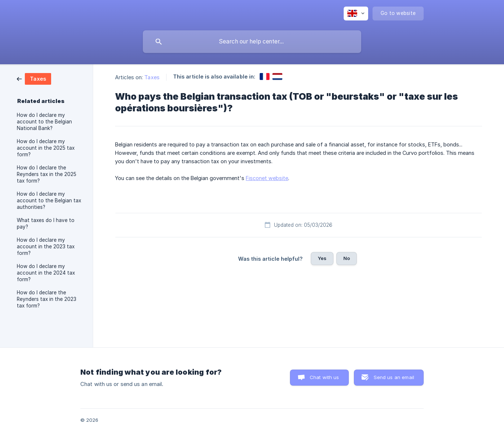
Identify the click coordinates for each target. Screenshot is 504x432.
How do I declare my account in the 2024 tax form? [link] (46, 273)
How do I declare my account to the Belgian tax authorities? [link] (49, 200)
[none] (356, 14)
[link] (34, 78)
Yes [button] (322, 258)
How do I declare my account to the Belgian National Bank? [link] (44, 122)
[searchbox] (252, 42)
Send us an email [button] (394, 377)
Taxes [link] (152, 77)
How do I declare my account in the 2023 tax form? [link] (46, 246)
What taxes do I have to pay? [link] (46, 223)
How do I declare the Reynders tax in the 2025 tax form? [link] (47, 174)
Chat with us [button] (324, 377)
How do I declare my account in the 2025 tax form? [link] (46, 148)
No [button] (347, 258)
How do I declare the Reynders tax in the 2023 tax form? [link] (47, 299)
